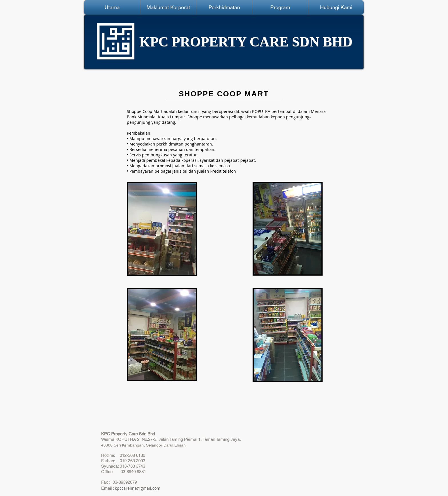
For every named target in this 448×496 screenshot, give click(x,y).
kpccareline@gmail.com (138, 488)
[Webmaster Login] (55, 7)
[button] (168, 7)
